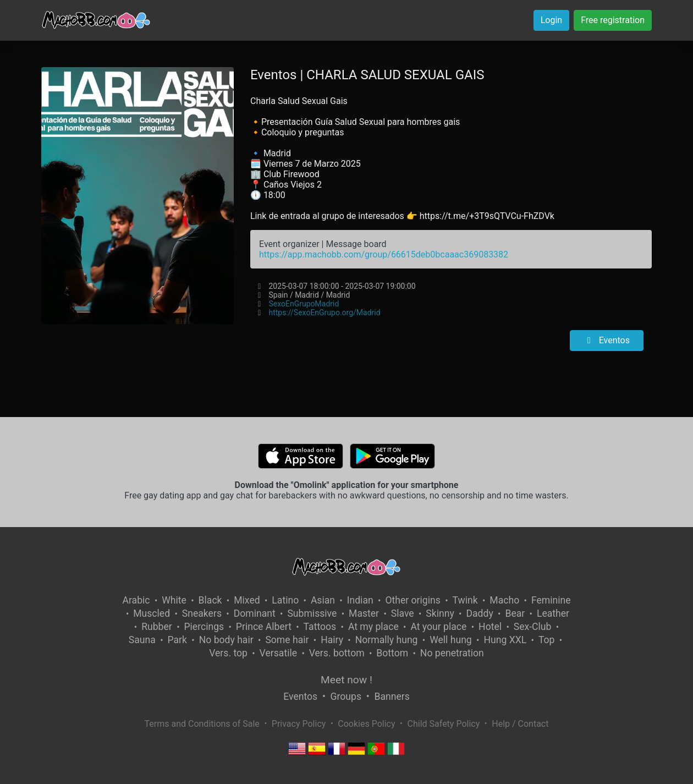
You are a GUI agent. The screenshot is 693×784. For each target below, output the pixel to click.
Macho (504, 600)
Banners (392, 697)
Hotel (490, 627)
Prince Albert (264, 627)
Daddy (479, 613)
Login (551, 20)
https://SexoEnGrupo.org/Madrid (324, 312)
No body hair (226, 640)
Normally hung (387, 640)
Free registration (613, 20)
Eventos (607, 340)
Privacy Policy (299, 724)
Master (364, 613)
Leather (553, 613)
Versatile (278, 653)
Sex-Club (533, 627)
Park (177, 640)
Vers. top (228, 653)
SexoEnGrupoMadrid (304, 304)
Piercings (204, 627)
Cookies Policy (366, 724)
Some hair (287, 640)
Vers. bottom (337, 653)
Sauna (142, 640)
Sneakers (202, 613)
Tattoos (320, 627)
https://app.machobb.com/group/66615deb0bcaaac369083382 (384, 254)
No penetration (452, 653)
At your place (438, 627)
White (174, 600)
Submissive (312, 613)
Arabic (136, 600)
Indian (360, 600)
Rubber (157, 627)
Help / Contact (520, 724)
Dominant (255, 613)
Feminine (551, 600)
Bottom (392, 653)
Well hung (451, 640)
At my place (373, 627)
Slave (403, 613)
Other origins (413, 600)
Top (547, 640)
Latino (285, 600)
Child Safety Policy (444, 724)
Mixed (247, 600)
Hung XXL (505, 640)
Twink (465, 600)
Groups (346, 697)
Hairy (332, 640)
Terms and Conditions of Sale (202, 724)
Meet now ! (346, 680)
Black (210, 600)
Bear (515, 613)
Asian (323, 600)
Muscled (152, 613)
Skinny (440, 613)
